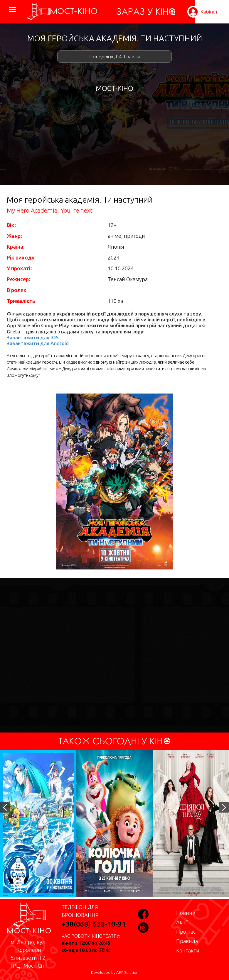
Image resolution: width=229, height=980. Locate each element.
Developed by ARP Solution (115, 973)
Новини (186, 913)
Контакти (188, 950)
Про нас (186, 932)
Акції (182, 922)
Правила (187, 941)
